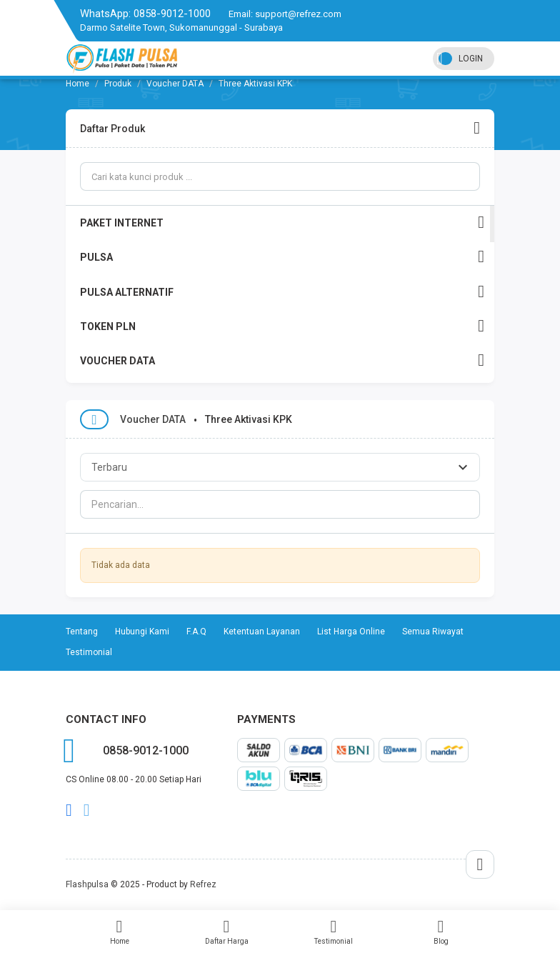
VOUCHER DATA (282, 360)
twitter (87, 810)
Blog (441, 932)
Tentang (82, 632)
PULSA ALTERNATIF (282, 292)
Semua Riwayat (433, 632)
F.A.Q (196, 632)
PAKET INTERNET (282, 223)
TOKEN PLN (282, 326)
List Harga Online (351, 632)
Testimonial (334, 932)
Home (119, 932)
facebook (69, 810)
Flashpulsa (87, 884)
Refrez (203, 884)
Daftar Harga (226, 932)
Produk (118, 84)
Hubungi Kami (142, 632)
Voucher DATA (175, 84)
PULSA (282, 257)
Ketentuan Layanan (262, 632)
